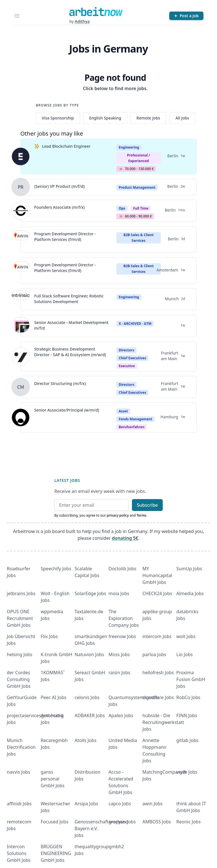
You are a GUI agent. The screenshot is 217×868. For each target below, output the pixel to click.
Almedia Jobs (190, 593)
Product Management (137, 187)
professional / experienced (138, 158)
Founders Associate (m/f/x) (59, 207)
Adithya (82, 21)
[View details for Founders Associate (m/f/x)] (21, 211)
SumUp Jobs (189, 569)
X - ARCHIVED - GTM (135, 324)
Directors (126, 350)
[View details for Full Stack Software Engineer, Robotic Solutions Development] (21, 299)
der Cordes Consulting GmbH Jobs (19, 679)
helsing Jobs (19, 654)
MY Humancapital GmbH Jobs (157, 575)
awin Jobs (152, 804)
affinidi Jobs (19, 804)
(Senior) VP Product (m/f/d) (59, 186)
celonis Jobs (87, 697)
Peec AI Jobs (54, 697)
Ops (122, 208)
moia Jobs (119, 593)
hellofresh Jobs (158, 673)
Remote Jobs (148, 118)
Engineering (129, 147)
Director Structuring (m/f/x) (60, 383)
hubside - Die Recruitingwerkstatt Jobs (163, 722)
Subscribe (147, 505)
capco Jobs (120, 804)
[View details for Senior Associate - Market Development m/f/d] (21, 326)
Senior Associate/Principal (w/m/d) (67, 410)
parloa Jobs (154, 654)
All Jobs (182, 118)
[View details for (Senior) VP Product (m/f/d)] (21, 187)
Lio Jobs (185, 654)
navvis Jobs (19, 772)
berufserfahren (132, 427)
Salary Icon (121, 169)
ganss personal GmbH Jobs (53, 779)
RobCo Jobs (188, 697)
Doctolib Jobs (122, 569)
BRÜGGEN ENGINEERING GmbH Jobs (56, 853)
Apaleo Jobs (121, 715)
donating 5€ (125, 538)
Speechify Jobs (56, 569)
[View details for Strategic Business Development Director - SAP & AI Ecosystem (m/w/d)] (21, 356)
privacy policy (118, 515)
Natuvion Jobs (89, 654)
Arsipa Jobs (86, 804)
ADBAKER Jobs (90, 715)
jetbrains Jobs (21, 593)
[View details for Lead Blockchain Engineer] (21, 156)
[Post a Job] (186, 16)
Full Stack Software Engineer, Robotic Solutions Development (69, 299)
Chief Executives (132, 358)
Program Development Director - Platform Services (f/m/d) (65, 237)
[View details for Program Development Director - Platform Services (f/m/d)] (21, 240)
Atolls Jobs (85, 740)
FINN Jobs (187, 715)
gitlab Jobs (187, 740)
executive (127, 366)
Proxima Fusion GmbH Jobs (191, 679)
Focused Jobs (55, 822)
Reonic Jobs (188, 822)
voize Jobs (187, 772)
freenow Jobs (122, 636)
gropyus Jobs (122, 822)
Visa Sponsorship (58, 118)
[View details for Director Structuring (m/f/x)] (21, 387)
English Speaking (105, 118)
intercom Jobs (157, 636)
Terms (141, 515)
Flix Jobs (49, 636)
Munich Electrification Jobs (21, 747)
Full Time (141, 208)
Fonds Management (135, 419)
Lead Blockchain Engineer (66, 146)
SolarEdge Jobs (90, 593)
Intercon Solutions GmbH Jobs (19, 853)
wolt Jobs (186, 636)
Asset (123, 411)
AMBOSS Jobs (157, 822)
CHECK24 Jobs (157, 593)
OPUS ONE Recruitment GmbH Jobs (20, 618)
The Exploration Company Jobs (124, 618)
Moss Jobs (119, 654)
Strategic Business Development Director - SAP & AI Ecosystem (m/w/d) (70, 352)
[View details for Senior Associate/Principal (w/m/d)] (21, 417)
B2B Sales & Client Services (139, 238)
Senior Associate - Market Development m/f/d (71, 325)
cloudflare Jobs (158, 697)
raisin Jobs (119, 673)
